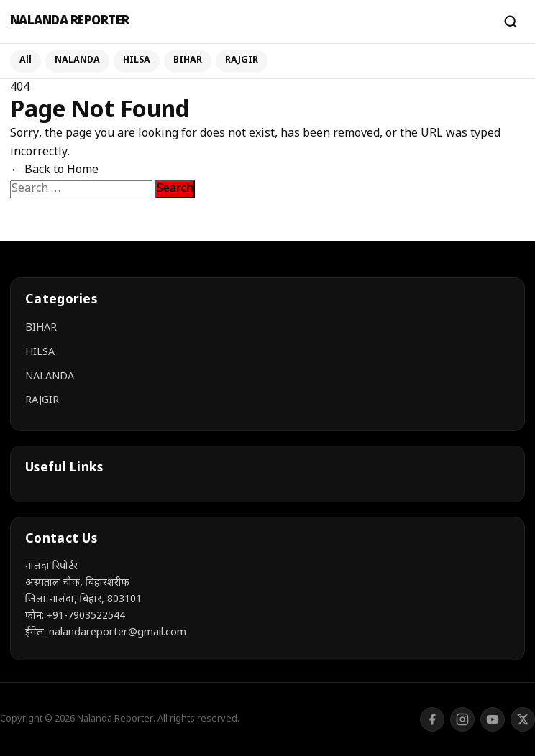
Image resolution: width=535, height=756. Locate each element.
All (26, 60)
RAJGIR (242, 60)
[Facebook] (432, 719)
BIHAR (188, 60)
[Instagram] (462, 719)
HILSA (137, 60)
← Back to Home (54, 171)
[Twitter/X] (523, 719)
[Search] (511, 22)
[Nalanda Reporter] (250, 22)
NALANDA (77, 60)
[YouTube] (493, 719)
